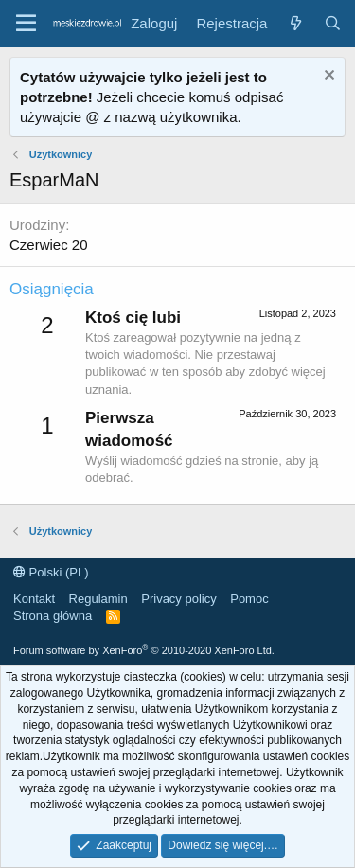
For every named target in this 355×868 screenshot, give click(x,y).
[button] (26, 24)
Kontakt (34, 599)
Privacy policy (178, 599)
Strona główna (53, 616)
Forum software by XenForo (144, 650)
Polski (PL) (51, 572)
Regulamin (98, 599)
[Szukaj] (333, 23)
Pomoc (249, 599)
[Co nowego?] (295, 23)
